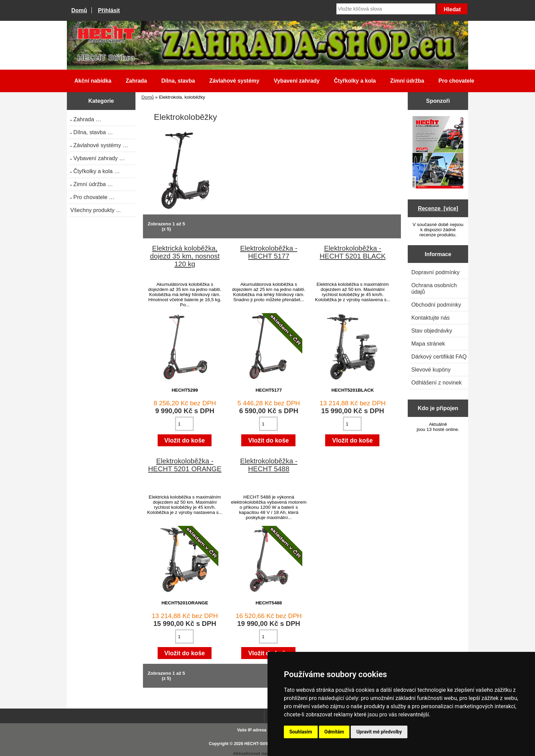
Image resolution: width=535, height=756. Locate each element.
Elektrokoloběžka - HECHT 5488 (269, 465)
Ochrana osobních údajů (434, 288)
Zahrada (136, 81)
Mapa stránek (428, 344)
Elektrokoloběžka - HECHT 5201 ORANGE (185, 465)
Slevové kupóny (431, 369)
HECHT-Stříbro (259, 744)
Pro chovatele (456, 81)
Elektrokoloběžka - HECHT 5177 (269, 252)
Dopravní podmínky (435, 272)
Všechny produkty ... (96, 210)
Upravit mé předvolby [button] (379, 732)
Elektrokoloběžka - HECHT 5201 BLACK (353, 252)
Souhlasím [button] (301, 732)
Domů (79, 10)
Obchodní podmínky (436, 305)
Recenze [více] (438, 208)
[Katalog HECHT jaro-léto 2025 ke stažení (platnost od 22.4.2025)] (438, 153)
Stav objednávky (432, 331)
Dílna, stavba (178, 81)
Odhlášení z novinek (436, 382)
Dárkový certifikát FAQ (439, 356)
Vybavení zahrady (297, 81)
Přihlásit (109, 10)
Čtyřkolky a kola (355, 81)
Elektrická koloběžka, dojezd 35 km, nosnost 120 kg (185, 256)
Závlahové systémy (234, 81)
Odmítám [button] (334, 732)
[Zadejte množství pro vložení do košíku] (184, 424)
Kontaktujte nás (430, 318)
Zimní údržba (407, 81)
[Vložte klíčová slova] (386, 9)
